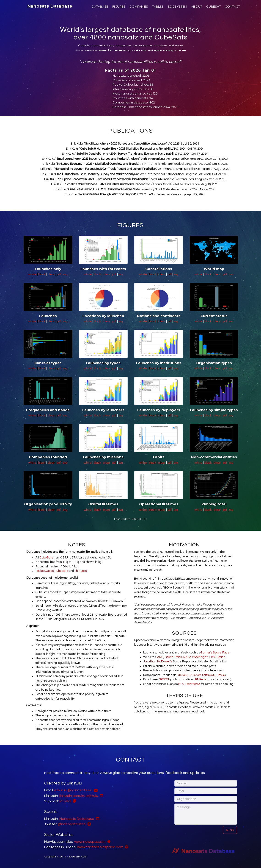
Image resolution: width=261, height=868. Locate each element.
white (33, 274)
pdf (59, 274)
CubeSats (46, 558)
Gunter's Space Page (215, 653)
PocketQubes (45, 571)
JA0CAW (195, 675)
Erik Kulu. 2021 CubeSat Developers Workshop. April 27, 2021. (135, 194)
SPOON (164, 679)
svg (65, 274)
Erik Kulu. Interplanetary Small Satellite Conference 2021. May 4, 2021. (135, 189)
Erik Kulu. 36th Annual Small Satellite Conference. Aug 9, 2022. (135, 169)
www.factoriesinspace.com (100, 847)
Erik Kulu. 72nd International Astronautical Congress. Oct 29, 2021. (135, 179)
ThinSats (81, 571)
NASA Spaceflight (195, 657)
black (42, 274)
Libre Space (217, 657)
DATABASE (100, 6)
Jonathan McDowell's (158, 661)
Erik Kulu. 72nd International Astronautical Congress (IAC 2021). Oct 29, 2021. (135, 174)
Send (230, 830)
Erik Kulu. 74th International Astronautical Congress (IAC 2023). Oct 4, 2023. (135, 159)
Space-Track (173, 657)
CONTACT (232, 6)
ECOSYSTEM (177, 6)
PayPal (65, 801)
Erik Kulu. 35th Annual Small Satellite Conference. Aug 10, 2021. (135, 184)
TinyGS (221, 675)
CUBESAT (213, 6)
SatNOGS (209, 675)
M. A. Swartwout (189, 684)
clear (52, 274)
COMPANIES (139, 6)
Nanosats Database (50, 6)
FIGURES (119, 6)
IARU (160, 657)
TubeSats (61, 571)
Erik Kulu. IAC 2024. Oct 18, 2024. (135, 149)
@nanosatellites (72, 824)
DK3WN (182, 675)
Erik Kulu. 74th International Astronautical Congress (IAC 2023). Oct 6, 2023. (135, 164)
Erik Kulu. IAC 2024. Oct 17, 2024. (135, 154)
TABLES (158, 6)
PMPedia (201, 679)
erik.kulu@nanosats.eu (73, 790)
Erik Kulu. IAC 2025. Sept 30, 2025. (135, 144)
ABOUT (197, 6)
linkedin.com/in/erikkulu (79, 796)
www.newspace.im (90, 842)
